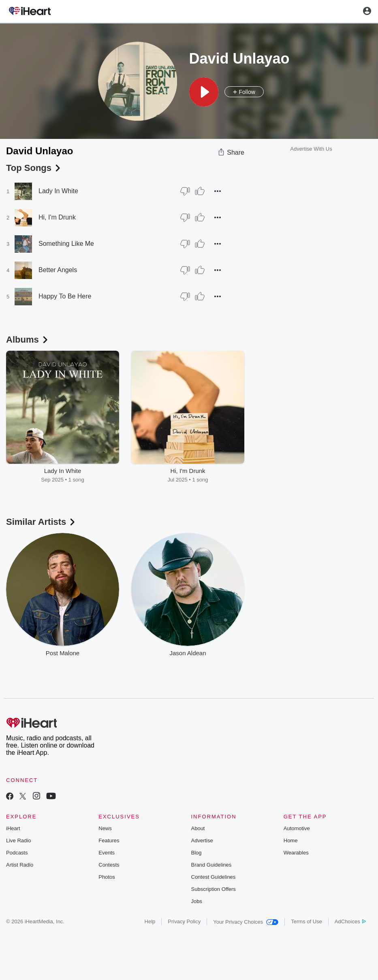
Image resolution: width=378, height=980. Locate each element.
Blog (196, 853)
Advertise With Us (311, 149)
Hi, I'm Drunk (57, 217)
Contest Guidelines (214, 877)
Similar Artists (41, 522)
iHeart (13, 828)
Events (107, 853)
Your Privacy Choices (246, 922)
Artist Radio (20, 865)
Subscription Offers (214, 889)
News (105, 828)
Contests (109, 865)
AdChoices (350, 921)
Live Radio (18, 840)
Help (150, 921)
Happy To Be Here (65, 296)
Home (291, 840)
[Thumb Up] (200, 191)
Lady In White (58, 191)
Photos (107, 877)
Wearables (296, 853)
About (198, 828)
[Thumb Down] (185, 191)
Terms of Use (306, 921)
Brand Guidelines (211, 865)
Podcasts (17, 853)
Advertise (202, 840)
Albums (28, 340)
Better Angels (58, 270)
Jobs (197, 901)
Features (109, 840)
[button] (204, 92)
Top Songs (34, 168)
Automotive (297, 828)
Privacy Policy (184, 921)
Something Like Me (66, 244)
